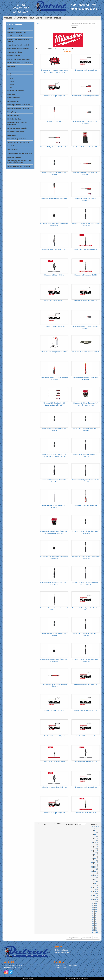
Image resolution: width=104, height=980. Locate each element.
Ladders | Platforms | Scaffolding (19, 105)
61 (95, 871)
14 (96, 832)
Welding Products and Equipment (19, 166)
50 (92, 863)
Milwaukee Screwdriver (54, 121)
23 (94, 841)
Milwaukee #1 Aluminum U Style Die (86, 70)
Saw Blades (11, 146)
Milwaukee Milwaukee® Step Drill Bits (54, 249)
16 (95, 834)
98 (94, 902)
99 (96, 902)
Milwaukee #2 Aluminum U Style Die (86, 301)
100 (93, 904)
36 (95, 851)
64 (96, 873)
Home (38, 23)
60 (92, 871)
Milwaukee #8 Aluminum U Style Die (86, 787)
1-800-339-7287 (20, 8)
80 (92, 887)
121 (96, 924)
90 (92, 895)
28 (94, 845)
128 (93, 932)
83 (94, 889)
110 (93, 914)
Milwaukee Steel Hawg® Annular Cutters (54, 352)
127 (96, 930)
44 (96, 857)
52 (98, 863)
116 (93, 920)
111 (96, 914)
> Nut (10, 76)
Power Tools (12, 135)
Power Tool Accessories (16, 132)
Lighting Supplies (13, 115)
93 (94, 897)
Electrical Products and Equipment (19, 63)
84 (96, 889)
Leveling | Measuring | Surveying (18, 108)
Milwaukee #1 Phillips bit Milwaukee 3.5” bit (86, 147)
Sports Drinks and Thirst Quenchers (20, 153)
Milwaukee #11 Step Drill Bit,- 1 (54, 275)
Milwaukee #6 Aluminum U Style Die (54, 736)
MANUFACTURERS (20, 18)
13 (94, 832)
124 (93, 928)
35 (92, 851)
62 (98, 871)
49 (96, 861)
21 (95, 839)
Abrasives (11, 29)
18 (94, 837)
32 (98, 847)
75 (92, 883)
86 (95, 891)
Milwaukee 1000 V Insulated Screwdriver (54, 198)
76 (95, 883)
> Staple (11, 85)
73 (94, 881)
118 (93, 922)
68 (94, 877)
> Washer (12, 79)
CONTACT (49, 18)
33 (94, 849)
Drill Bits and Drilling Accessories (19, 59)
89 (96, 893)
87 (98, 891)
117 (96, 920)
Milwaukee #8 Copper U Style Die (54, 813)
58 (94, 869)
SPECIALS (58, 18)
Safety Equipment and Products (18, 142)
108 (93, 912)
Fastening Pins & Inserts (16, 91)
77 (98, 883)
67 (98, 875)
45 (92, 859)
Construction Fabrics (15, 52)
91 (95, 895)
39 (96, 853)
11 (95, 830)
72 (98, 879)
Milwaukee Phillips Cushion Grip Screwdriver (54, 147)
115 (96, 918)
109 (96, 912)
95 (92, 900)
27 (98, 843)
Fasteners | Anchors (14, 70)
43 (94, 857)
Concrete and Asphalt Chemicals (18, 45)
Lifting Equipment (13, 112)
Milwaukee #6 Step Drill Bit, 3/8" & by (86, 762)
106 (93, 910)
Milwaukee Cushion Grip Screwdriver (86, 505)
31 (95, 847)
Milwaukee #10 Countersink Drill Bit (86, 249)
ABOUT (31, 18)
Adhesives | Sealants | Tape (17, 32)
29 (96, 845)
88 (94, 893)
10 (92, 830)
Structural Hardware (14, 157)
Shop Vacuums (12, 149)
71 (95, 879)
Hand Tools (11, 94)
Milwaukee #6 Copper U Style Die (86, 736)
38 (94, 853)
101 (96, 904)
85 (92, 891)
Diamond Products (14, 56)
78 (94, 885)
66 (95, 875)
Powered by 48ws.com (27, 979)
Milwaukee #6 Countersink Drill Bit (54, 762)
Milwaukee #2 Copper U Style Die (54, 326)
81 (95, 887)
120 (93, 924)
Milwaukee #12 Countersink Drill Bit (86, 275)
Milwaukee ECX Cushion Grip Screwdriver (86, 96)
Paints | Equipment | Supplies (17, 128)
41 (95, 855)
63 (94, 873)
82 (98, 887)
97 (98, 900)
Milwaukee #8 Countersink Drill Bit (86, 813)
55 (92, 867)
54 (96, 865)
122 (93, 926)
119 (96, 922)
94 (96, 897)
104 (93, 908)
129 (97, 932)
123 (96, 926)
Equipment (11, 66)
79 (96, 885)
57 (98, 867)
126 (93, 930)
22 (98, 839)
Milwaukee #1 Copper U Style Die (54, 96)
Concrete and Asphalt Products (18, 49)
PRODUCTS (8, 18)
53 (94, 865)
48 (94, 861)
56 (95, 867)
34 (96, 849)
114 (93, 918)
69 (96, 877)
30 (92, 847)
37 (98, 851)
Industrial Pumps (13, 101)
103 (96, 906)
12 (98, 830)
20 (92, 839)
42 (98, 855)
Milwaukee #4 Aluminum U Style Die (86, 685)
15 (92, 834)
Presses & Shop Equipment (17, 139)
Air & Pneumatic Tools (15, 36)
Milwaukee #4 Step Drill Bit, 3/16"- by (86, 710)
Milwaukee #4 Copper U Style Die (54, 710)
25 (92, 843)
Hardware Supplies (14, 98)
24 (96, 841)
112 (93, 916)
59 (96, 869)
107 (96, 910)
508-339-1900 (20, 12)
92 (98, 895)
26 (95, 843)
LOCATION (40, 18)
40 (92, 855)
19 (96, 837)
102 (93, 906)
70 (92, 879)
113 (96, 916)
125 (96, 928)
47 (98, 859)
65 (92, 875)
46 (95, 859)
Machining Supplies (14, 119)
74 (96, 881)
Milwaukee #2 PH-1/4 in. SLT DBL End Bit (86, 352)
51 (95, 863)
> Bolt (11, 73)
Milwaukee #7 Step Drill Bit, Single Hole (54, 787)
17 (98, 834)
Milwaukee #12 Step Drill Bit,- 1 (54, 301)
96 (95, 900)
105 (96, 908)
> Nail (10, 87)
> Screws (12, 82)
